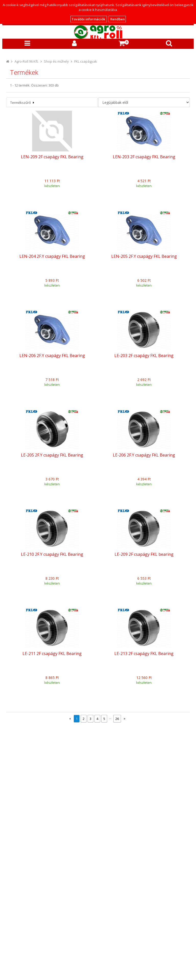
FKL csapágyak (86, 61)
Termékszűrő (22, 103)
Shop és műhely (56, 61)
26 (117, 719)
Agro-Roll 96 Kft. (27, 61)
